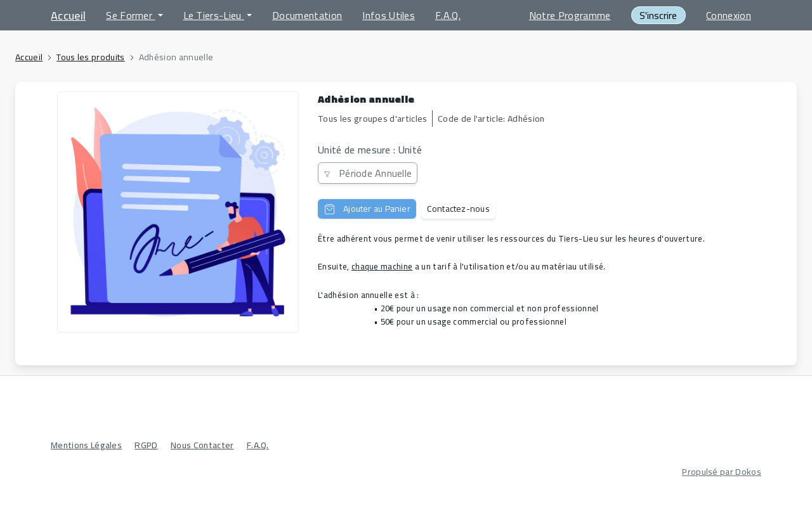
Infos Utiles (389, 15)
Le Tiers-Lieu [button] (214, 15)
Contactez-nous (458, 209)
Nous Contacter (202, 445)
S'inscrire (658, 15)
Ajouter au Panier (367, 209)
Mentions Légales (86, 445)
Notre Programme (570, 15)
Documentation (307, 15)
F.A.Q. (448, 15)
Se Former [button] (130, 15)
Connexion (729, 15)
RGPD (146, 445)
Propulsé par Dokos (722, 472)
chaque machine (382, 266)
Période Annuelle (368, 173)
